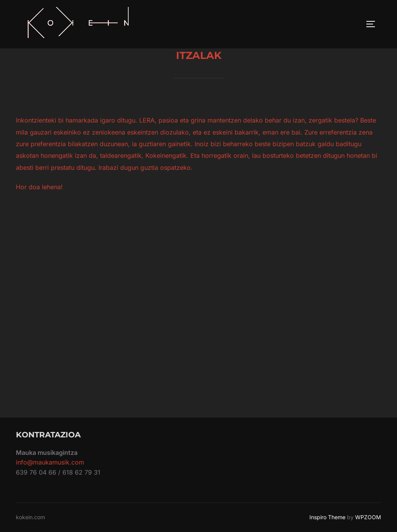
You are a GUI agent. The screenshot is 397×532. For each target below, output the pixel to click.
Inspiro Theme (327, 517)
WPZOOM (368, 517)
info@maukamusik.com (50, 462)
